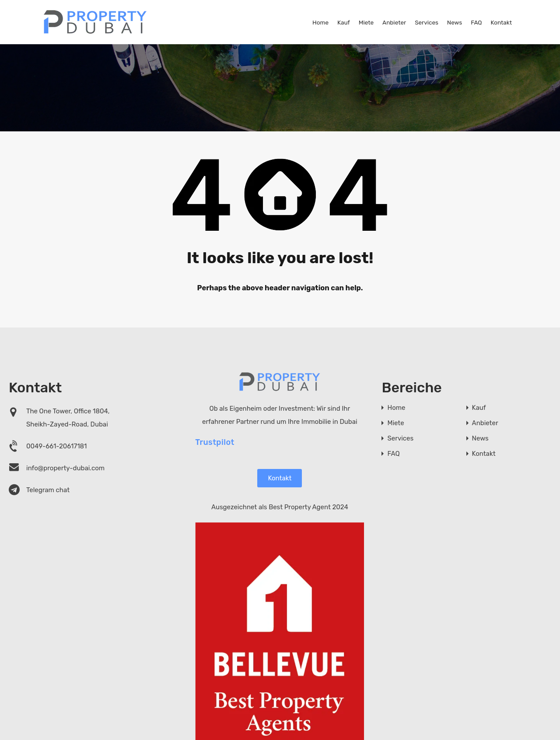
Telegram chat (48, 490)
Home (320, 22)
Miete (366, 22)
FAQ (476, 22)
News (455, 22)
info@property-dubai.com (65, 468)
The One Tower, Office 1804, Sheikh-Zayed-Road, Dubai (68, 418)
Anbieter (394, 22)
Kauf (344, 22)
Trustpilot (215, 442)
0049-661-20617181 (57, 446)
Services (427, 22)
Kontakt (501, 22)
